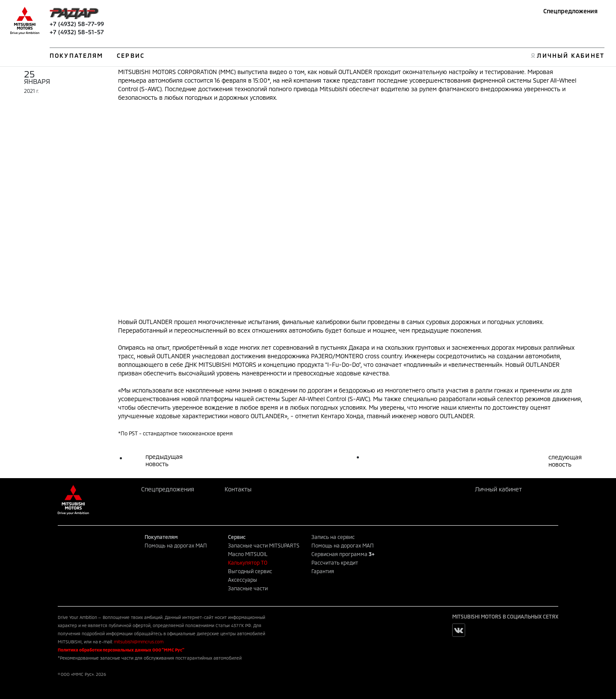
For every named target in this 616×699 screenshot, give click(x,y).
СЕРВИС (131, 55)
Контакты (238, 489)
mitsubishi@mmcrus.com (139, 642)
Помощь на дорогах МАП (176, 545)
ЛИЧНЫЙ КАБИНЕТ (570, 55)
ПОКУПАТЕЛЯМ (76, 55)
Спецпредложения (570, 11)
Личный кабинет (498, 489)
